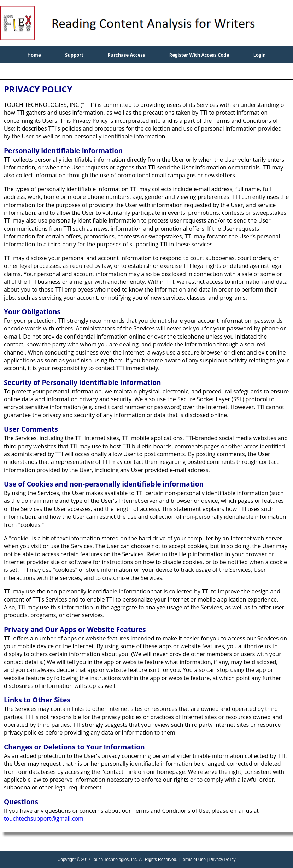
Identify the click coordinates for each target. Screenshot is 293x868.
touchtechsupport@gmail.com (44, 818)
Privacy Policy (222, 860)
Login (260, 55)
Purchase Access (126, 55)
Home (34, 55)
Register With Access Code (199, 55)
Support (74, 55)
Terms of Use (193, 860)
